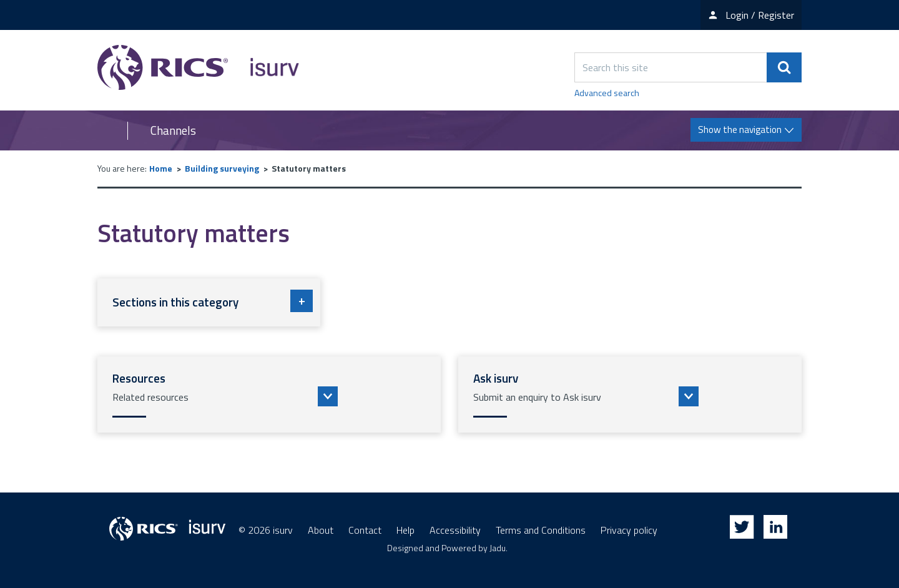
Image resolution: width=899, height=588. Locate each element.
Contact (365, 530)
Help (405, 530)
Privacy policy (629, 530)
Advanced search (607, 93)
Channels (173, 130)
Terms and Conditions (541, 530)
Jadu (498, 548)
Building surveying (222, 168)
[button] (269, 394)
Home (161, 168)
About (321, 530)
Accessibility (455, 530)
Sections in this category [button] (213, 301)
